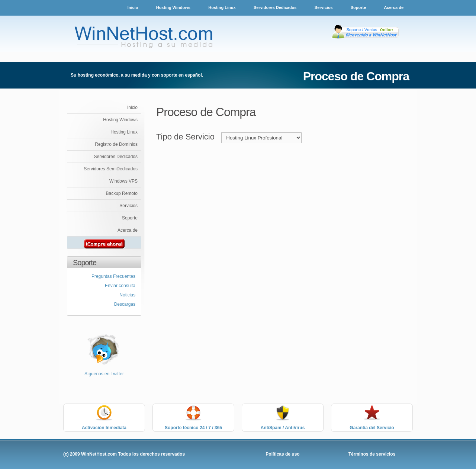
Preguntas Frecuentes (113, 276)
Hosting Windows (173, 7)
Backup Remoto (122, 193)
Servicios (324, 7)
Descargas (125, 304)
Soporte (359, 7)
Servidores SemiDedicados (111, 169)
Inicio (133, 7)
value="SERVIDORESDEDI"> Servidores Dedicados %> (261, 138)
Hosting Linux (222, 7)
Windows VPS (123, 181)
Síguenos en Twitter (104, 374)
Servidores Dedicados (275, 7)
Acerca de (394, 7)
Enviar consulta (120, 286)
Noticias (127, 295)
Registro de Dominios (116, 144)
